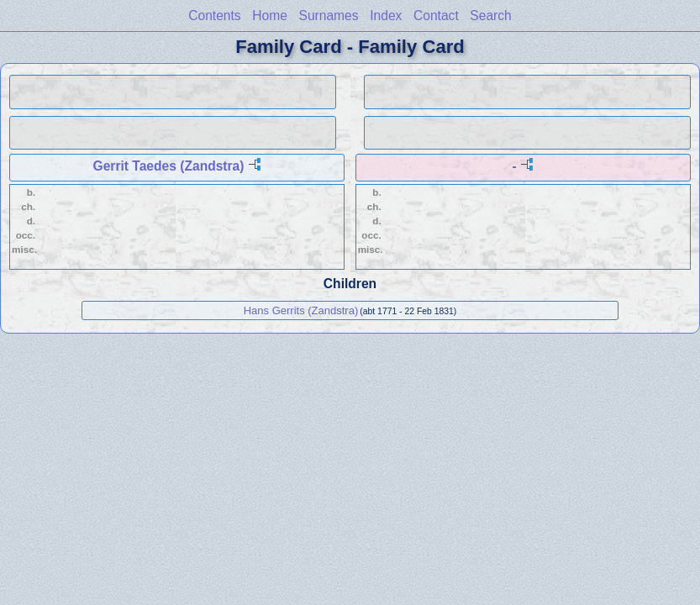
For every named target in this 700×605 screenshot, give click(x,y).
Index (386, 16)
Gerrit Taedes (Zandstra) (169, 166)
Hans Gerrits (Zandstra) (301, 310)
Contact (436, 16)
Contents (214, 16)
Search (490, 16)
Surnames (329, 16)
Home (270, 16)
